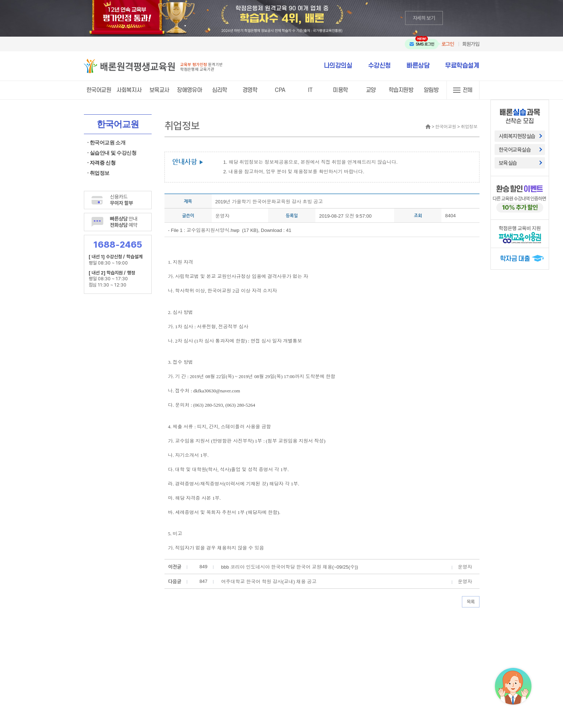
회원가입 (471, 44)
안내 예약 (124, 222)
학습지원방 (401, 90)
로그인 (448, 44)
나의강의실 (338, 66)
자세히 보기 (424, 18)
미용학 (340, 90)
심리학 (220, 90)
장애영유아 (189, 90)
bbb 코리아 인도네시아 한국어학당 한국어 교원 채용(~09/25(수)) (290, 567)
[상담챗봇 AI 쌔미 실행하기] (513, 686)
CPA (280, 90)
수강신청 (379, 66)
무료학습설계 (462, 66)
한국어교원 (99, 90)
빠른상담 (418, 66)
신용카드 (122, 200)
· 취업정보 (99, 173)
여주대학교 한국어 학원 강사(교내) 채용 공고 (269, 582)
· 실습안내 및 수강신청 (112, 153)
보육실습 (508, 163)
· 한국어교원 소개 (107, 143)
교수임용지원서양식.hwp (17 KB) (222, 230)
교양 (371, 90)
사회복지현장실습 (517, 136)
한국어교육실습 (515, 149)
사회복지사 (129, 90)
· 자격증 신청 (102, 163)
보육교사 (159, 90)
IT (310, 90)
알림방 (431, 90)
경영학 (250, 90)
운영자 (223, 216)
